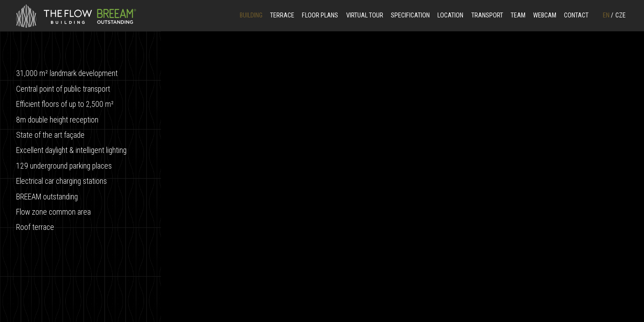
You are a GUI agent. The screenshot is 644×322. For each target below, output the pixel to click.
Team (518, 15)
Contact (576, 15)
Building (251, 15)
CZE (621, 15)
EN (608, 15)
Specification (410, 15)
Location (450, 15)
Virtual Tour (365, 15)
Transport (487, 15)
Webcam (545, 15)
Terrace (282, 15)
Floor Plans (320, 15)
